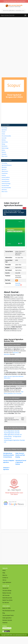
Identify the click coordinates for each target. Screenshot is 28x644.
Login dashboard (7, 582)
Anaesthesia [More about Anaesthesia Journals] (5, 173)
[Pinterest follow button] (11, 629)
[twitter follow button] (5, 629)
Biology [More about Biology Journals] (3, 144)
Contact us (5, 578)
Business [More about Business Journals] (4, 152)
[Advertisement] (13, 34)
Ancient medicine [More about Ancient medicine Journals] (6, 177)
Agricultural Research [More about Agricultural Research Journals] (7, 165)
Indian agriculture (7, 618)
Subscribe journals (7, 598)
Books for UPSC (7, 608)
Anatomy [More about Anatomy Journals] (4, 175)
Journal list (5, 588)
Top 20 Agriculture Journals (12, 433)
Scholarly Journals (7, 620)
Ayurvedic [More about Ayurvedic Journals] (4, 138)
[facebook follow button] (3, 629)
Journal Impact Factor (8, 615)
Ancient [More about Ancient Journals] (3, 132)
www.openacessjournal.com (20, 635)
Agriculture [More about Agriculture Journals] (4, 130)
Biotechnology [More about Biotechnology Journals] (5, 148)
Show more (4, 156)
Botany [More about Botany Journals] (3, 150)
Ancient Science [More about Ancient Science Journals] (5, 179)
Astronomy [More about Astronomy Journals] (4, 190)
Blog (4, 613)
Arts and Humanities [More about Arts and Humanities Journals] (6, 136)
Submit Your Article (7, 600)
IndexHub (5, 623)
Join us (4, 580)
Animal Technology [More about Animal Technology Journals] (6, 184)
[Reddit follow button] (9, 629)
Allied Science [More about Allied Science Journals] (5, 171)
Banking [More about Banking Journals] (4, 140)
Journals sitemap (7, 591)
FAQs (4, 573)
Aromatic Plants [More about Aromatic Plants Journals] (5, 186)
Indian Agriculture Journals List (13, 435)
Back (24, 208)
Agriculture (16, 353)
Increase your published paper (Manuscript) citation (15, 1)
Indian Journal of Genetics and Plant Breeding (20, 455)
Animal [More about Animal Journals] (3, 134)
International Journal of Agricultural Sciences (21, 462)
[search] (14, 11)
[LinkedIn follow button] (7, 629)
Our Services (6, 603)
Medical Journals (7, 593)
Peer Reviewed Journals (9, 611)
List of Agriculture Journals (12, 431)
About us (5, 575)
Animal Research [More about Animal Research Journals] (6, 182)
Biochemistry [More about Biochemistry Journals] (5, 142)
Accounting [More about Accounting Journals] (4, 128)
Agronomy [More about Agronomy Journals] (4, 169)
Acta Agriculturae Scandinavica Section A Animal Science (9, 455)
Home (4, 570)
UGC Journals (6, 595)
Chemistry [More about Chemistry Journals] (4, 154)
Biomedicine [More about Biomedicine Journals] (5, 146)
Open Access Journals (8, 15)
